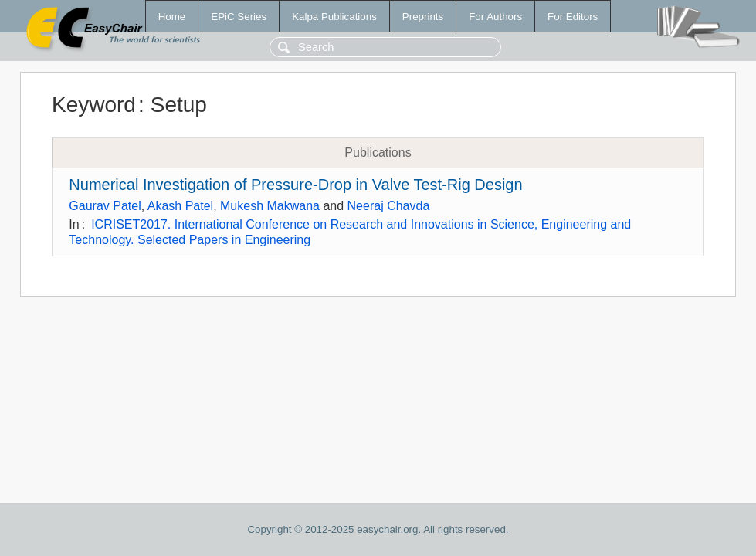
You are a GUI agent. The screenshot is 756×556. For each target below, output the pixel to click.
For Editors (573, 17)
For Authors (495, 17)
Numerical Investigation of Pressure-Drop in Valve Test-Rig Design (295, 185)
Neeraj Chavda (389, 206)
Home (172, 17)
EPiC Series (239, 17)
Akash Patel (180, 206)
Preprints (423, 17)
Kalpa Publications (334, 17)
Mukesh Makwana (270, 206)
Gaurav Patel (105, 206)
